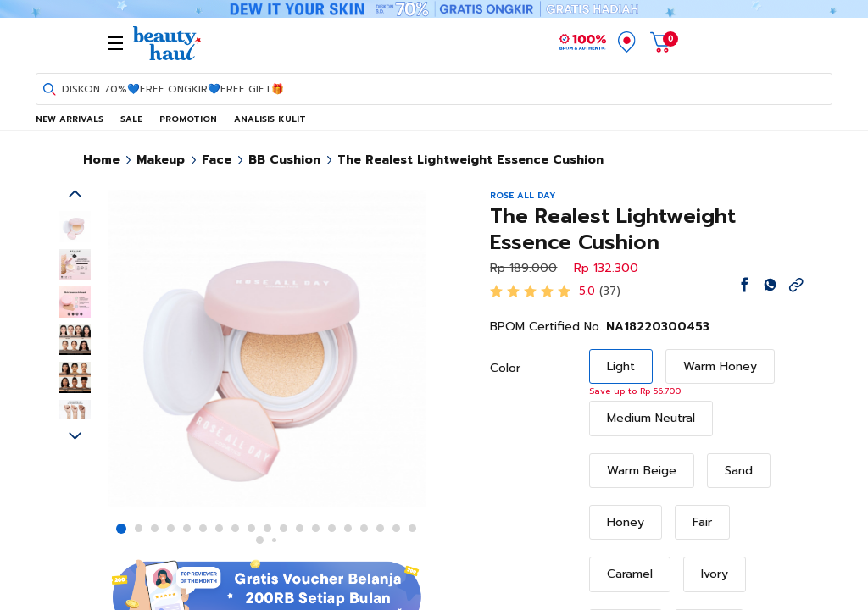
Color (505, 369)
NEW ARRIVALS (70, 119)
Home (101, 160)
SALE (131, 119)
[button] (121, 529)
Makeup (161, 160)
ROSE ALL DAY (523, 195)
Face (217, 160)
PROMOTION (188, 119)
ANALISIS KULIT (270, 119)
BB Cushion (284, 160)
